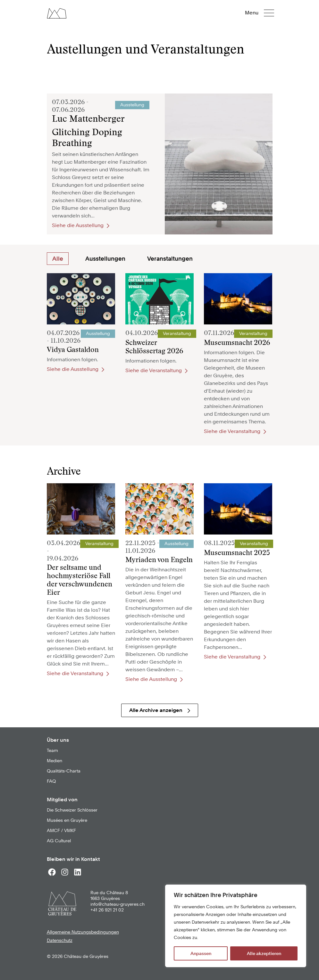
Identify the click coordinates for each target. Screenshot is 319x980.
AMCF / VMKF (61, 830)
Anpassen (201, 953)
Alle (58, 259)
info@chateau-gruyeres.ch (118, 904)
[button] (264, 13)
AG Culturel (59, 841)
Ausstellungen (105, 259)
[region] (236, 926)
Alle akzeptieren (264, 953)
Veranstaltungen (170, 259)
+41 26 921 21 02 (107, 910)
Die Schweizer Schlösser (72, 810)
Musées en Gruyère (67, 820)
